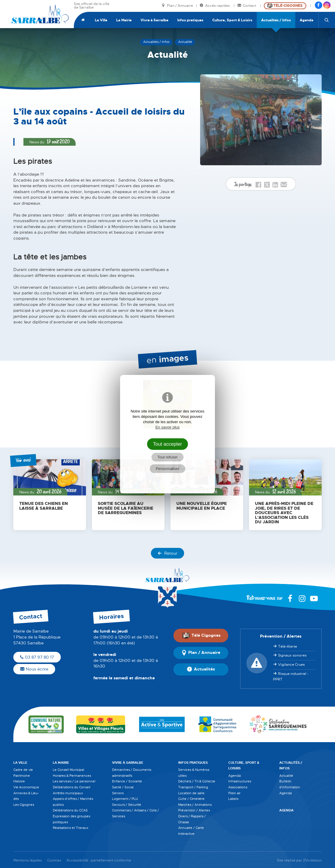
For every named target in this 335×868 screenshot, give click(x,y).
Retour (167, 553)
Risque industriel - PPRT (291, 677)
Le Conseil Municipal (68, 770)
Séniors (118, 793)
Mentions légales (28, 860)
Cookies (54, 860)
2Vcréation (312, 860)
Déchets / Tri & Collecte (197, 781)
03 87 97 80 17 (37, 657)
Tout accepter (167, 444)
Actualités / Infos (276, 20)
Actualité (286, 776)
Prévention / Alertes (194, 810)
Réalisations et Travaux (71, 828)
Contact (247, 6)
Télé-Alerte (288, 646)
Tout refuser (168, 457)
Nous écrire (34, 669)
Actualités (201, 669)
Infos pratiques (190, 20)
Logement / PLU (125, 799)
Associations (238, 787)
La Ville (101, 20)
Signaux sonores (292, 655)
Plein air (234, 793)
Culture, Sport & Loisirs (232, 20)
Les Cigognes (24, 805)
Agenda (307, 20)
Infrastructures (240, 781)
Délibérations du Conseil (72, 787)
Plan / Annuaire (177, 6)
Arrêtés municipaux (68, 793)
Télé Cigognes (201, 636)
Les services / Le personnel (74, 781)
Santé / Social (123, 787)
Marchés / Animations (195, 805)
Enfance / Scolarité (127, 781)
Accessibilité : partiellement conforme (99, 860)
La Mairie (124, 20)
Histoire (19, 781)
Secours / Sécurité (127, 805)
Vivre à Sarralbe (154, 20)
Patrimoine (22, 776)
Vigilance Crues (291, 665)
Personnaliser (167, 469)
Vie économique (26, 787)
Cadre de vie (23, 770)
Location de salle (191, 793)
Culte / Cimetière (191, 799)
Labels (233, 799)
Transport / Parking (193, 787)
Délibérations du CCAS (70, 810)
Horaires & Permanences (72, 776)
